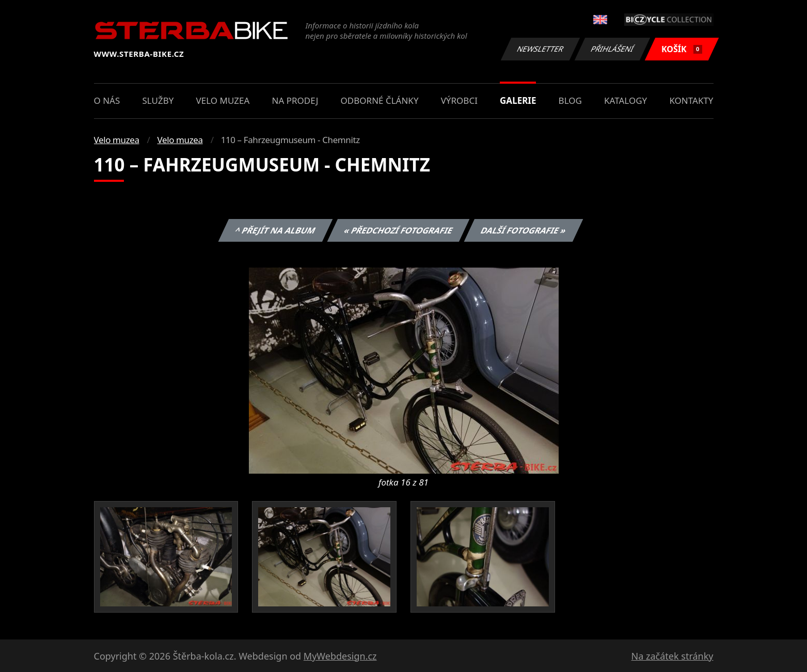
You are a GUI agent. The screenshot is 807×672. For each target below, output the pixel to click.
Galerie (518, 100)
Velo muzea (223, 100)
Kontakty (691, 100)
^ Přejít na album (275, 230)
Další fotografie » (524, 230)
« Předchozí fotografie (399, 230)
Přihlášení (613, 49)
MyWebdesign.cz (340, 656)
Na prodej (295, 100)
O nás (107, 100)
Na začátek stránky (672, 656)
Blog (570, 100)
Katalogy (626, 100)
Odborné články (380, 100)
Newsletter (541, 49)
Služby (158, 100)
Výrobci (459, 100)
